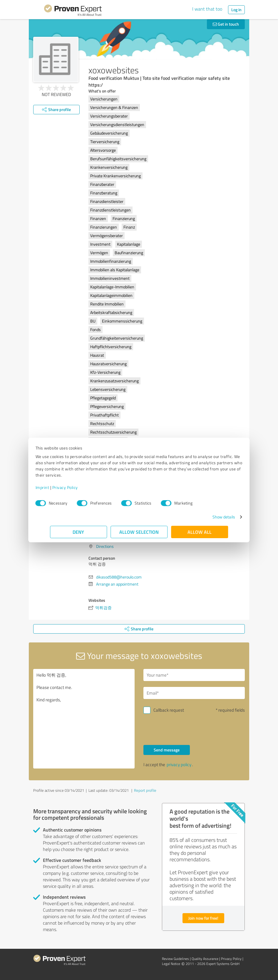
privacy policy (179, 765)
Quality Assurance (205, 959)
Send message (167, 750)
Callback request (169, 710)
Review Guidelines (175, 959)
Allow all (200, 532)
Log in (236, 10)
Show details (209, 517)
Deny (79, 532)
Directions (105, 546)
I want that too (207, 9)
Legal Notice (171, 964)
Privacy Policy (79, 487)
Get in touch (226, 24)
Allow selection (139, 532)
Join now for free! (203, 918)
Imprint (57, 487)
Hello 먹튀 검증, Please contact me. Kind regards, (84, 719)
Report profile (145, 790)
